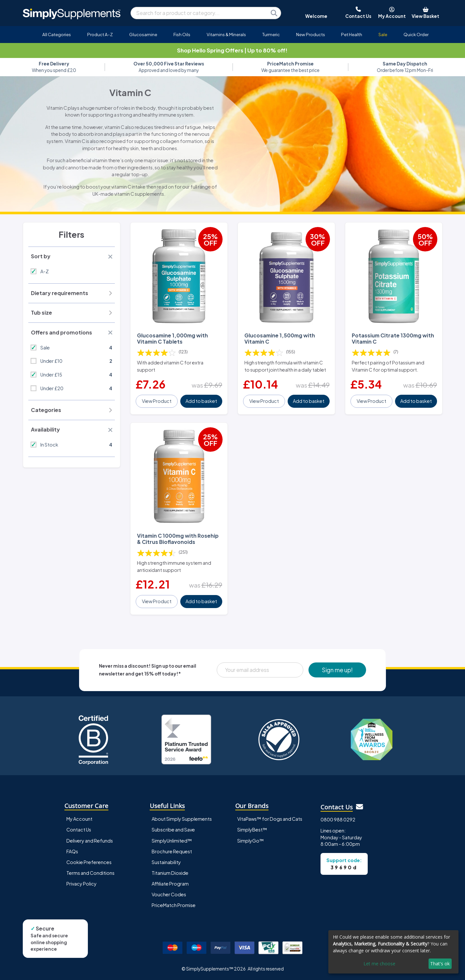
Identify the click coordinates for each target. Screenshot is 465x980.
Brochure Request (172, 851)
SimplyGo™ (251, 841)
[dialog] (393, 952)
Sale (383, 34)
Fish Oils (182, 34)
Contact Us (79, 830)
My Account (79, 819)
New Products (311, 34)
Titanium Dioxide (170, 873)
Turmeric (271, 34)
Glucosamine (143, 34)
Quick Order (416, 34)
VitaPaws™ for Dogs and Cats (270, 819)
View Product (157, 401)
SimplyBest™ (252, 830)
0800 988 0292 (338, 819)
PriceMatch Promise (174, 905)
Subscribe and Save (173, 830)
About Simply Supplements (182, 819)
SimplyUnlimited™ (172, 841)
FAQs (72, 851)
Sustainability (166, 862)
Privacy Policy (82, 884)
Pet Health (352, 34)
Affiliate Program (170, 884)
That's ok (440, 964)
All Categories (57, 34)
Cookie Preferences (89, 862)
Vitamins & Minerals (226, 34)
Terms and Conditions (90, 873)
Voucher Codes (169, 894)
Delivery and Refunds (90, 841)
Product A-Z (100, 34)
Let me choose (379, 964)
